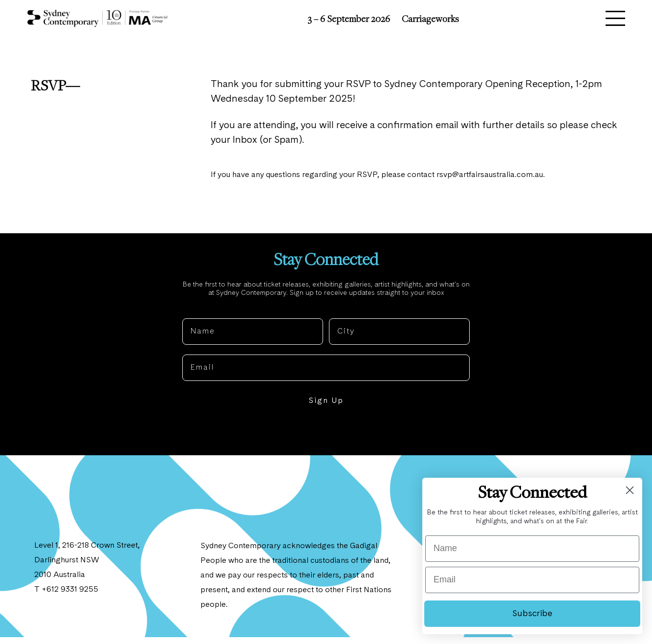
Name (195, 317)
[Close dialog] (630, 490)
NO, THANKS (326, 438)
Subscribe (532, 614)
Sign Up (326, 408)
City (338, 317)
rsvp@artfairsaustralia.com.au (493, 178)
